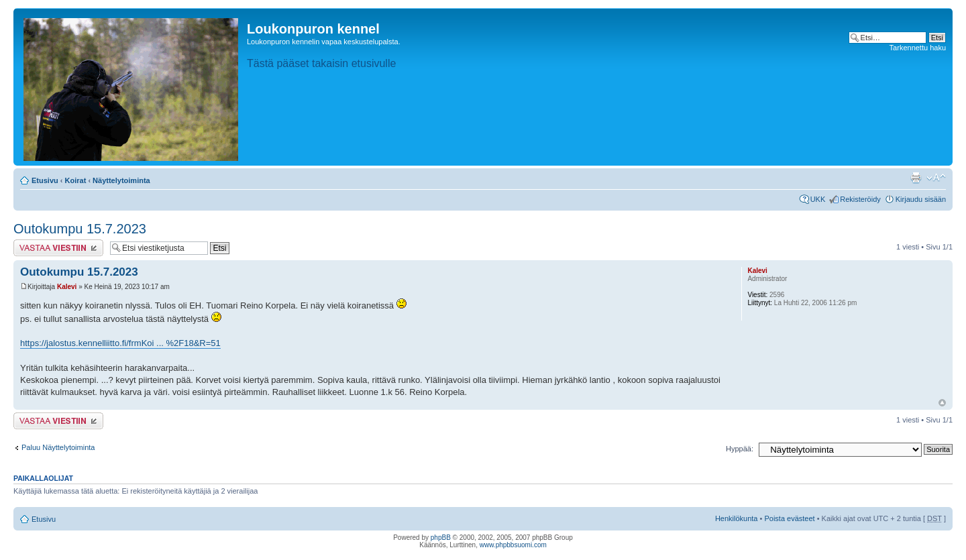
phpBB (441, 538)
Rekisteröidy (860, 199)
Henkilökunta (737, 518)
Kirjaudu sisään (921, 199)
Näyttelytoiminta (121, 180)
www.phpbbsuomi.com (513, 545)
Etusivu (45, 180)
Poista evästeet (789, 518)
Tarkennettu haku (918, 48)
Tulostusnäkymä (916, 178)
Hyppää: (740, 449)
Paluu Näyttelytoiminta (58, 447)
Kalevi (67, 287)
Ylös (942, 403)
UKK (818, 199)
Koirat (76, 180)
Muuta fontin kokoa (936, 178)
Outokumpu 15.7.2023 (80, 229)
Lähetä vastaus (58, 248)
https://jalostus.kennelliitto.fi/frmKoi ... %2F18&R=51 (120, 343)
